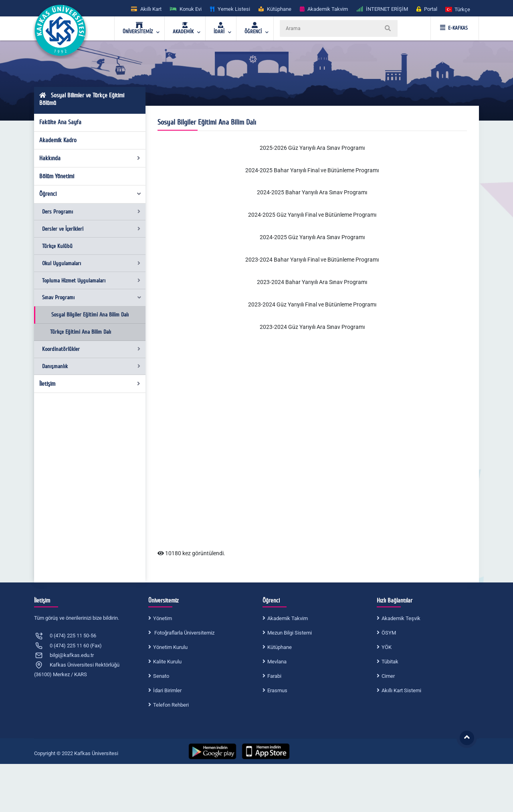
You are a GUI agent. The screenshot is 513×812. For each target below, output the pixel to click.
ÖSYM (389, 633)
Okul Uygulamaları (91, 263)
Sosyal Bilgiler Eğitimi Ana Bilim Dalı (90, 315)
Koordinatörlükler (91, 349)
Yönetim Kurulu (170, 647)
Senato (161, 676)
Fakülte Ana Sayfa (60, 122)
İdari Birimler (167, 690)
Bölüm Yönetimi (57, 176)
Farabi (274, 676)
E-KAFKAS (454, 28)
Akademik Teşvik (401, 618)
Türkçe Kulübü (57, 246)
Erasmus (277, 690)
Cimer (388, 676)
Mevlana (277, 662)
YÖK (387, 647)
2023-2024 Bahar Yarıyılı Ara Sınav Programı (312, 282)
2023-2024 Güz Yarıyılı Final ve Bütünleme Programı (312, 304)
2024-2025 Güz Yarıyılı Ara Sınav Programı (312, 237)
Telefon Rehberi (171, 705)
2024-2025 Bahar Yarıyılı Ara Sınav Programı (312, 192)
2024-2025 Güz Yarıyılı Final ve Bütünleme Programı (312, 215)
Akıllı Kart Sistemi (401, 690)
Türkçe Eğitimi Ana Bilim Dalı (81, 332)
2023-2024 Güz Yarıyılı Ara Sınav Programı (312, 327)
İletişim (90, 384)
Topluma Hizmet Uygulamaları (91, 281)
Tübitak (390, 662)
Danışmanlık (91, 366)
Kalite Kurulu (167, 662)
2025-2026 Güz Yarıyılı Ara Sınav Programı (312, 148)
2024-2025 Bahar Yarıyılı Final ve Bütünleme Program (311, 170)
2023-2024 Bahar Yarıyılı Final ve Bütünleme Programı (312, 260)
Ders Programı (91, 212)
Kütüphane (280, 647)
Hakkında (90, 158)
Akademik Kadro (58, 140)
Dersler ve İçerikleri (91, 229)
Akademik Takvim (288, 618)
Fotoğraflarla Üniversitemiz (184, 633)
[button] (458, 9)
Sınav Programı (92, 297)
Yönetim (163, 618)
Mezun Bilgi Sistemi (290, 633)
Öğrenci (91, 194)
